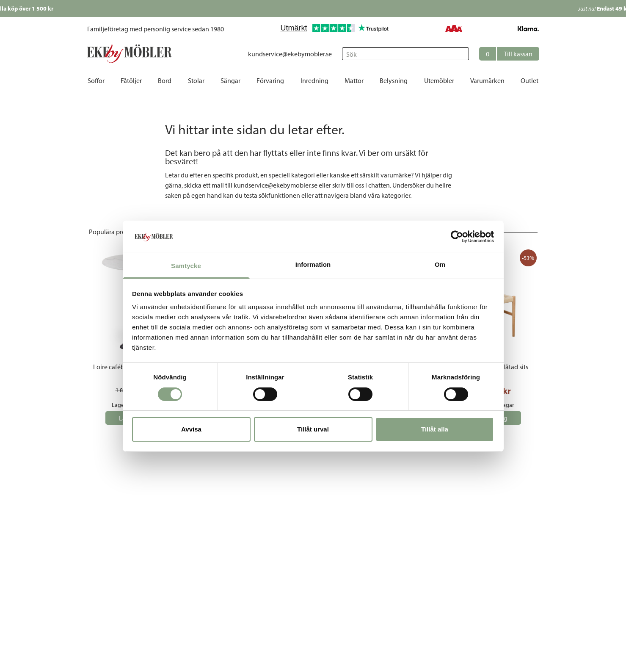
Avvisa (191, 429)
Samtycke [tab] (186, 266)
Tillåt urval (313, 429)
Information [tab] (313, 264)
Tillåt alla (435, 429)
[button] (509, 54)
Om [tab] (440, 264)
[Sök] (405, 54)
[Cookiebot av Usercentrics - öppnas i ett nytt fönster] (457, 237)
